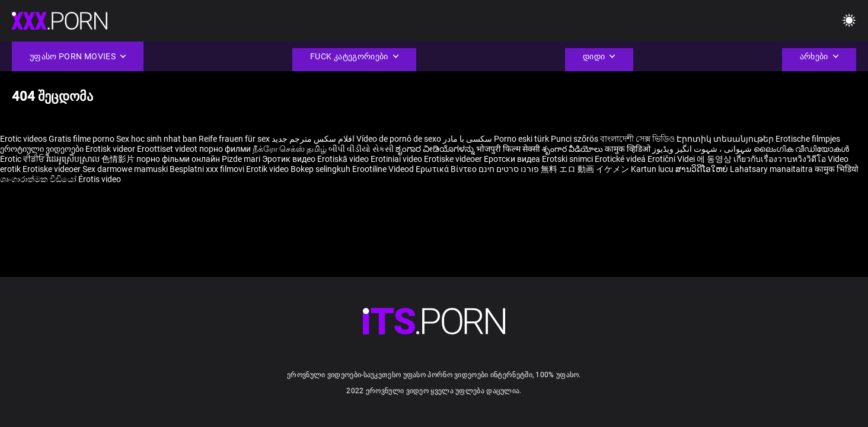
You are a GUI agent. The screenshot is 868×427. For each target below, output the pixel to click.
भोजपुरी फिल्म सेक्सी (508, 149)
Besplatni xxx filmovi (207, 169)
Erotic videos (24, 139)
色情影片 (119, 159)
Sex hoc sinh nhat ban (157, 139)
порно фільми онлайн (178, 159)
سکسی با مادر (467, 139)
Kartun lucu (653, 169)
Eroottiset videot (168, 149)
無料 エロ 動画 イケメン (585, 169)
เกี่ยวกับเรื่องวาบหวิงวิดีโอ (781, 159)
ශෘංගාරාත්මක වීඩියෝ (39, 179)
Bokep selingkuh (320, 169)
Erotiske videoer (454, 159)
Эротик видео (290, 159)
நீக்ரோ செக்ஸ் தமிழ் (290, 149)
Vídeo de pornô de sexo (399, 139)
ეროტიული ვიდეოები (43, 149)
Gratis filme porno (82, 139)
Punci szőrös (575, 139)
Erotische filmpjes (808, 139)
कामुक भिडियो (837, 169)
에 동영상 (715, 159)
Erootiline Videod (384, 169)
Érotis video (100, 179)
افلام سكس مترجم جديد (313, 139)
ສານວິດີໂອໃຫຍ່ (703, 169)
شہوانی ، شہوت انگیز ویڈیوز (703, 149)
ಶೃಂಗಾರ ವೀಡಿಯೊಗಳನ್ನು (436, 149)
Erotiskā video (344, 159)
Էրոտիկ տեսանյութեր (726, 139)
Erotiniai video (397, 159)
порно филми (225, 149)
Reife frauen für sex (234, 139)
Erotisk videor (111, 149)
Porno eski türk (521, 139)
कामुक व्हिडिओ (628, 149)
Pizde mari (241, 159)
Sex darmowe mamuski (125, 169)
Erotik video (268, 169)
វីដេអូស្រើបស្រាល (74, 159)
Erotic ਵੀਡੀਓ (23, 159)
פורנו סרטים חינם (509, 169)
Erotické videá (621, 159)
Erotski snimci (568, 159)
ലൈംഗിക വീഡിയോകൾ (801, 149)
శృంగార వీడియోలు (573, 149)
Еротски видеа (513, 159)
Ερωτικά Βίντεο (447, 169)
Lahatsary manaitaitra (772, 169)
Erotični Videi (672, 159)
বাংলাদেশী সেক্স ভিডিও (637, 139)
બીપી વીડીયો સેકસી (361, 149)
